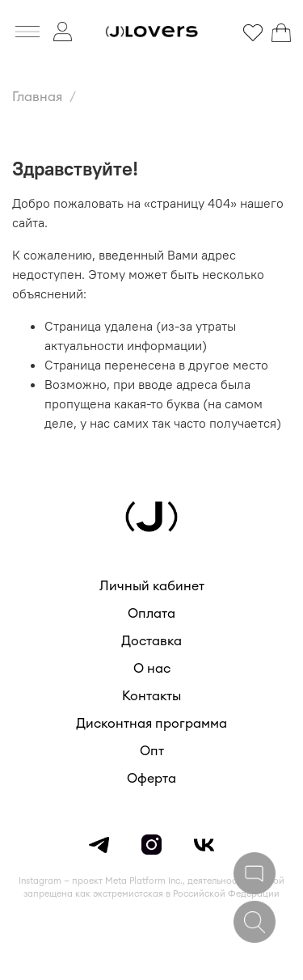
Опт (152, 751)
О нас (152, 669)
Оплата (151, 614)
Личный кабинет (152, 586)
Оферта (151, 779)
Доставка (151, 641)
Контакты (151, 696)
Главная (37, 97)
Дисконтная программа (151, 724)
